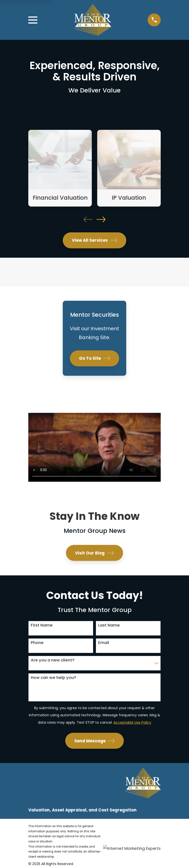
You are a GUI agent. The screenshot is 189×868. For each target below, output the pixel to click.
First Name (42, 625)
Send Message (95, 741)
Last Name (109, 625)
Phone (37, 643)
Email (104, 643)
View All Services (94, 240)
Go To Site (95, 358)
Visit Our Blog (94, 553)
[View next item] (101, 219)
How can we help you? (54, 677)
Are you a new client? (53, 660)
